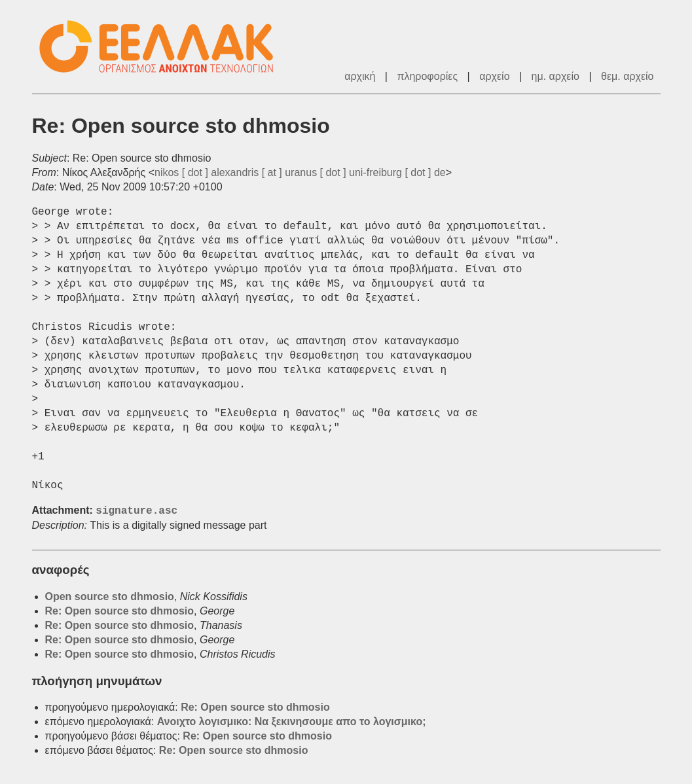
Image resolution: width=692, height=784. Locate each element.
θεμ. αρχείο (627, 76)
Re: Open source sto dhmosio (120, 611)
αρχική (360, 76)
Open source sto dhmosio (110, 597)
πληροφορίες (427, 76)
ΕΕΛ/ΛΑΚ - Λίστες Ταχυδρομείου (163, 47)
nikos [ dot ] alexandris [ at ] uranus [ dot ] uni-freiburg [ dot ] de (300, 172)
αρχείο (494, 76)
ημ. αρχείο (555, 76)
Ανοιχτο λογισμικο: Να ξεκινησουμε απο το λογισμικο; (292, 722)
